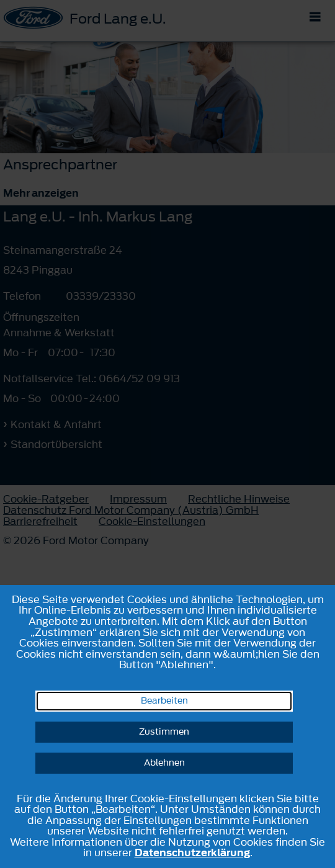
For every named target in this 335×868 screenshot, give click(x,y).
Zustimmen (164, 732)
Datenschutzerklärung (192, 852)
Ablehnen (164, 763)
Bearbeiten (164, 701)
